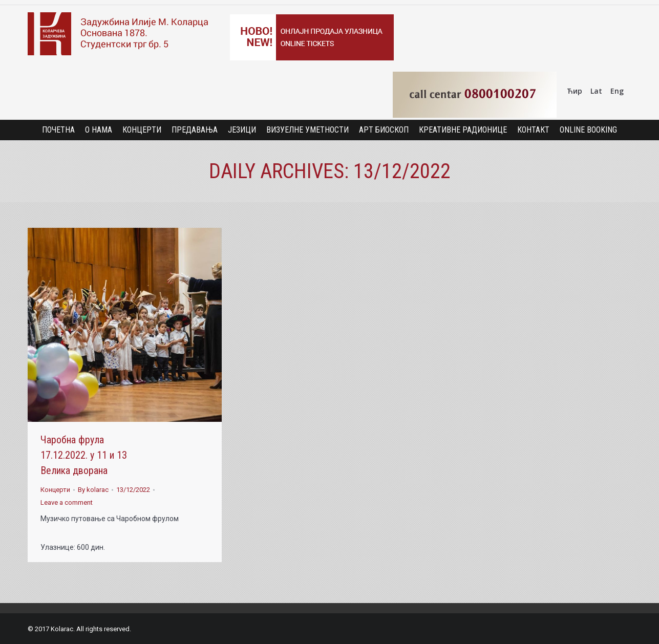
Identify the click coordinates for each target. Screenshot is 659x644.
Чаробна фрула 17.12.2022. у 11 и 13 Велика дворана (84, 455)
